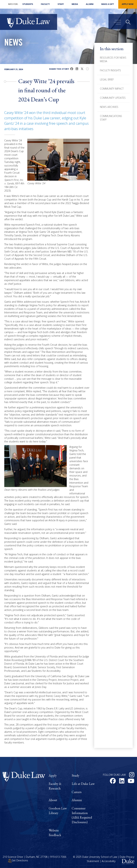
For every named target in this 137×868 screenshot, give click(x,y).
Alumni (90, 4)
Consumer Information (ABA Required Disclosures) (82, 815)
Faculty (45, 4)
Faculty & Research (55, 786)
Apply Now (128, 4)
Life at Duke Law (83, 784)
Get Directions (18, 860)
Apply (53, 775)
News (13, 44)
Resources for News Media (113, 59)
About (53, 800)
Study (76, 775)
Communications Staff (111, 118)
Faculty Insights (110, 70)
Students (28, 4)
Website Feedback (55, 833)
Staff (61, 4)
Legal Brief (107, 79)
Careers (77, 792)
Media (75, 4)
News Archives (109, 107)
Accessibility (109, 861)
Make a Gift (108, 4)
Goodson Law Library (58, 811)
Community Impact (112, 89)
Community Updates (113, 98)
